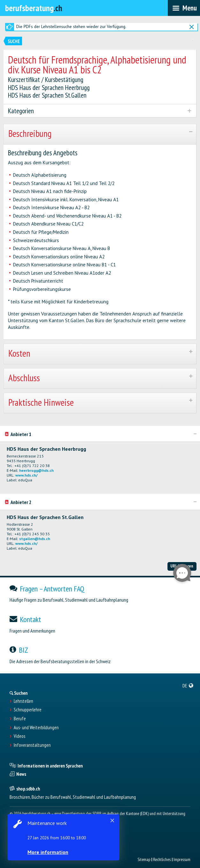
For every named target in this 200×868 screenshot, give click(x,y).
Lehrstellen (23, 701)
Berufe (20, 719)
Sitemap (144, 859)
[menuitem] (188, 686)
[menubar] (184, 8)
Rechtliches (162, 859)
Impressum (182, 859)
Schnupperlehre (28, 710)
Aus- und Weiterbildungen (36, 728)
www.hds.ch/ (26, 475)
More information (48, 852)
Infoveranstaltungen (32, 745)
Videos (19, 736)
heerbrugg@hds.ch (36, 470)
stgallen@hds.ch (35, 539)
